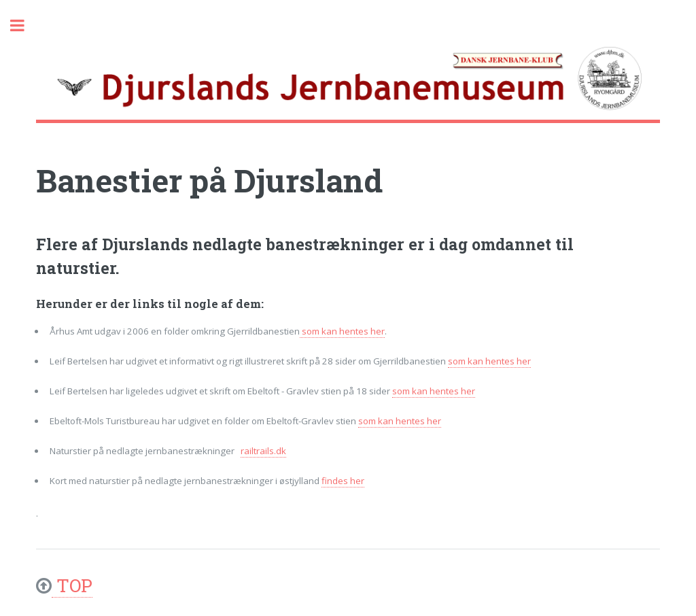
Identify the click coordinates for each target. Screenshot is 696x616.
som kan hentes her (342, 331)
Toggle (24, 25)
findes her (343, 481)
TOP (72, 585)
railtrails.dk (263, 451)
